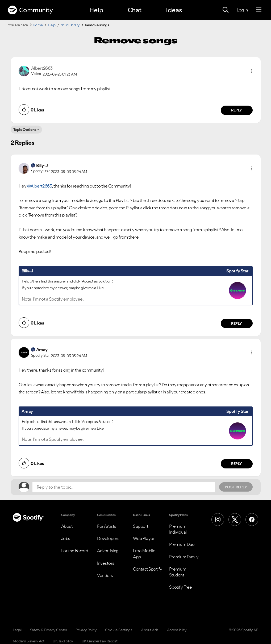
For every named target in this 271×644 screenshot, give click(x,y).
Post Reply (236, 487)
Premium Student (178, 572)
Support (141, 526)
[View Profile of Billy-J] (42, 165)
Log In (242, 10)
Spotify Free (181, 587)
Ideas (174, 10)
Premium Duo (182, 544)
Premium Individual (178, 529)
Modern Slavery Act (28, 641)
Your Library (70, 25)
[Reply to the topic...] (124, 487)
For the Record (75, 551)
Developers (108, 538)
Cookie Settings (119, 630)
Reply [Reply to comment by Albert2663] (237, 110)
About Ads (150, 630)
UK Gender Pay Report (100, 641)
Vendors (105, 575)
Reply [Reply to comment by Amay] (237, 464)
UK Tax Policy (63, 641)
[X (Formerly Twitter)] (235, 520)
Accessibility (177, 630)
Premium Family (184, 557)
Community (30, 10)
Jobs (66, 538)
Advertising (108, 551)
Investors (106, 563)
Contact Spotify (148, 569)
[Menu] (259, 10)
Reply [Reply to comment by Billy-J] (237, 323)
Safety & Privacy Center (49, 630)
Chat (135, 10)
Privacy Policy (86, 630)
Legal (17, 630)
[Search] (226, 10)
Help (96, 10)
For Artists (107, 526)
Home (38, 25)
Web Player (144, 538)
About (67, 526)
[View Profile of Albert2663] (42, 68)
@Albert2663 (40, 186)
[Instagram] (218, 520)
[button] (251, 71)
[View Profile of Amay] (42, 350)
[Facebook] (252, 520)
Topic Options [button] (25, 130)
